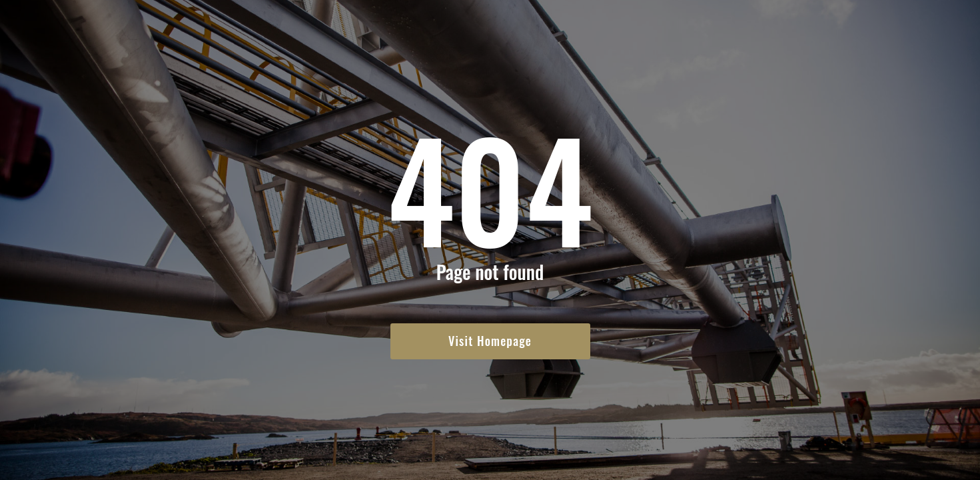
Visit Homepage (490, 341)
